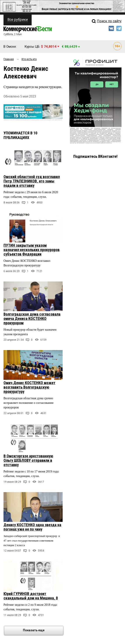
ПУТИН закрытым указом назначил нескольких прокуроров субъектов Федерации (32, 250)
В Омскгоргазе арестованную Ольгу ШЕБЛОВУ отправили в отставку (28, 460)
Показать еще (43, 631)
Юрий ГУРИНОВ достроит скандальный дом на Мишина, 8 (31, 596)
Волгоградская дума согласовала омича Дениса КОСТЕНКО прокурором (32, 319)
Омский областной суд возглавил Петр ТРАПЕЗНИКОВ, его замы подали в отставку (32, 181)
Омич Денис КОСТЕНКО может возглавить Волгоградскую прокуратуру (29, 387)
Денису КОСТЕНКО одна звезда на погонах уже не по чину (32, 527)
